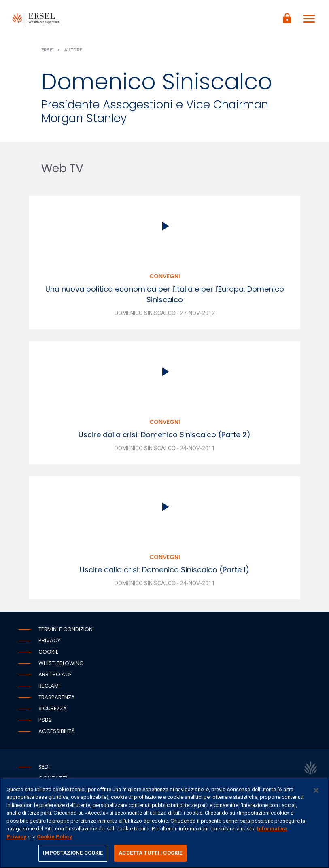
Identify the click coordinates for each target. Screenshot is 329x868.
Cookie (49, 652)
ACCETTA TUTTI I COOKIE (150, 853)
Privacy (49, 640)
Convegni (165, 276)
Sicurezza (53, 708)
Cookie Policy (54, 837)
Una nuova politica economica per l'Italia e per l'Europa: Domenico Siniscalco (165, 294)
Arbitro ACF (55, 674)
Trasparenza (57, 697)
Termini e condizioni (66, 629)
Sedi (44, 767)
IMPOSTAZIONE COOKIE (73, 853)
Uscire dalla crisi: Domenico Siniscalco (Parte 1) (164, 570)
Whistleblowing (61, 663)
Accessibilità (57, 731)
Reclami (49, 686)
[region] (164, 823)
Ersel (48, 50)
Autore (73, 50)
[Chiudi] (316, 790)
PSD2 (45, 720)
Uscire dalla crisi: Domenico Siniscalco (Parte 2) (164, 435)
